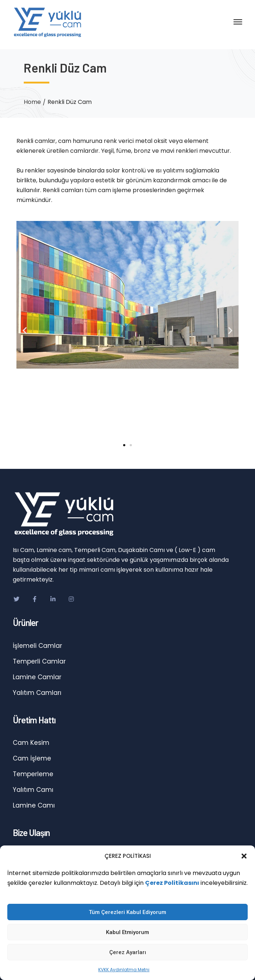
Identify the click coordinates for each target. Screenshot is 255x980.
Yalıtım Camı (33, 790)
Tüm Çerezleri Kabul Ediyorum (127, 912)
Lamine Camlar (37, 677)
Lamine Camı (34, 805)
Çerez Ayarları (128, 952)
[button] (244, 856)
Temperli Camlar (39, 661)
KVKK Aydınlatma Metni (124, 970)
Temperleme (33, 774)
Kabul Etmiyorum (127, 932)
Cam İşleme (32, 758)
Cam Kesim (31, 743)
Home (32, 102)
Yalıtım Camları (37, 693)
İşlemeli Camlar (37, 646)
